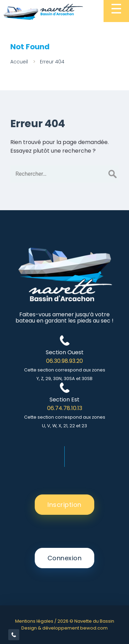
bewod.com (94, 628)
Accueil (19, 62)
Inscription (64, 505)
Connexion (65, 558)
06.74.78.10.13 (65, 408)
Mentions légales (34, 621)
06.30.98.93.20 (64, 361)
